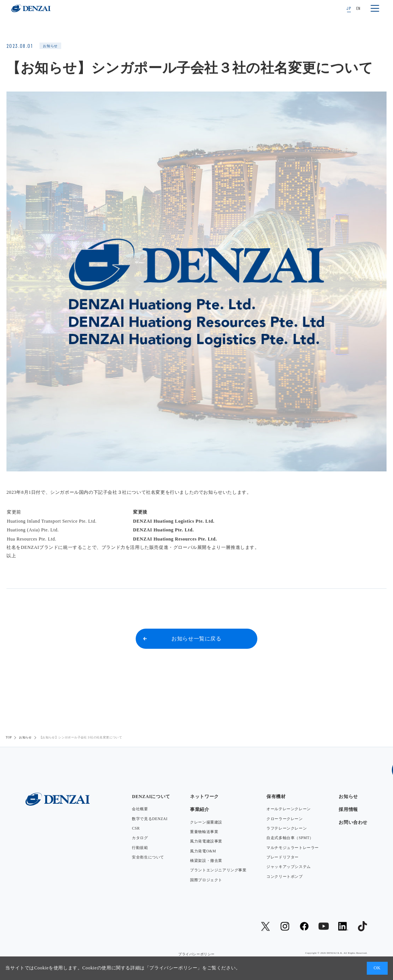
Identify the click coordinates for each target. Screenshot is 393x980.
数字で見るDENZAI (150, 819)
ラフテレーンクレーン (287, 828)
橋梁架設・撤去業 (206, 861)
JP (349, 8)
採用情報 (348, 809)
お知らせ (25, 737)
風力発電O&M (203, 851)
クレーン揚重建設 (206, 822)
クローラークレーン (284, 819)
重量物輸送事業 (204, 832)
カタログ (140, 838)
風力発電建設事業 (206, 841)
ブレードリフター (283, 857)
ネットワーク (204, 797)
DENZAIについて (151, 797)
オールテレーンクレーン (289, 809)
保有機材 (276, 797)
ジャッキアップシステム (289, 867)
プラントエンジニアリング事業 (218, 870)
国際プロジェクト (206, 880)
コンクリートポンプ (284, 876)
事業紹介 (200, 809)
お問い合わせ (353, 822)
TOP (9, 737)
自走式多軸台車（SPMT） (290, 838)
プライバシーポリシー (173, 968)
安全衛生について (148, 857)
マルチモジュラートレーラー (293, 848)
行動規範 (140, 848)
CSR (136, 828)
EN (358, 8)
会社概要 (140, 809)
